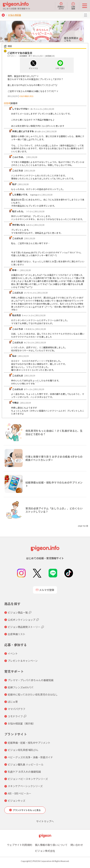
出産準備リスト (16, 634)
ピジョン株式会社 (45, 851)
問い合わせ (77, 845)
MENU (86, 15)
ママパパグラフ (16, 709)
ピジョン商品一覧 (18, 612)
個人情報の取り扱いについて (51, 845)
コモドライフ (15, 716)
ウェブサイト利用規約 (20, 845)
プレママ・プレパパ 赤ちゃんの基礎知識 (31, 680)
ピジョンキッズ (16, 801)
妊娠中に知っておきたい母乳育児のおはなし (33, 694)
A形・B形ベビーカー (19, 793)
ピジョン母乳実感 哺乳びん (23, 750)
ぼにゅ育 (13, 702)
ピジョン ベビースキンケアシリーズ (28, 779)
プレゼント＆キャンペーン (23, 661)
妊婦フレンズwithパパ (20, 687)
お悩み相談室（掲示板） (22, 723)
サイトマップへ (45, 821)
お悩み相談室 (15, 15)
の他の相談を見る (26, 96)
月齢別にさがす (61, 6)
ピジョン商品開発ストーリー (24, 627)
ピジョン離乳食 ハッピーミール (26, 764)
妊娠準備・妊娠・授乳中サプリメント (29, 743)
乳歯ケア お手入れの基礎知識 (24, 772)
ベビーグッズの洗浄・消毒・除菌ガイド (30, 757)
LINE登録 (73, 6)
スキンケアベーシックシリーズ (25, 786)
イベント (13, 653)
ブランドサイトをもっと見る (27, 810)
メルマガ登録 (45, 590)
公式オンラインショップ (22, 620)
